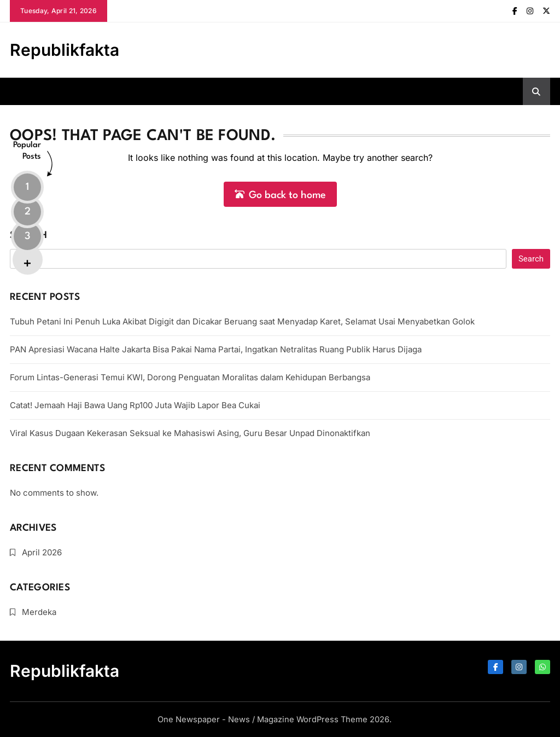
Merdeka (39, 612)
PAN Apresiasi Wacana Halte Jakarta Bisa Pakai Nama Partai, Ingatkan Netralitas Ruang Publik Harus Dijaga (216, 349)
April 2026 (42, 552)
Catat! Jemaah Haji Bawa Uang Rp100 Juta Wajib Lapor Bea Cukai (135, 405)
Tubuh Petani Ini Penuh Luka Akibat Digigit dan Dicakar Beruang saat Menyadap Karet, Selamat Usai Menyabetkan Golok (242, 321)
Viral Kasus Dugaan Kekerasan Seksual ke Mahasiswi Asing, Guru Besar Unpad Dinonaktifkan (190, 433)
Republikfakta (65, 50)
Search (28, 236)
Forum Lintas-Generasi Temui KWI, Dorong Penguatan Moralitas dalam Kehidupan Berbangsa (190, 377)
